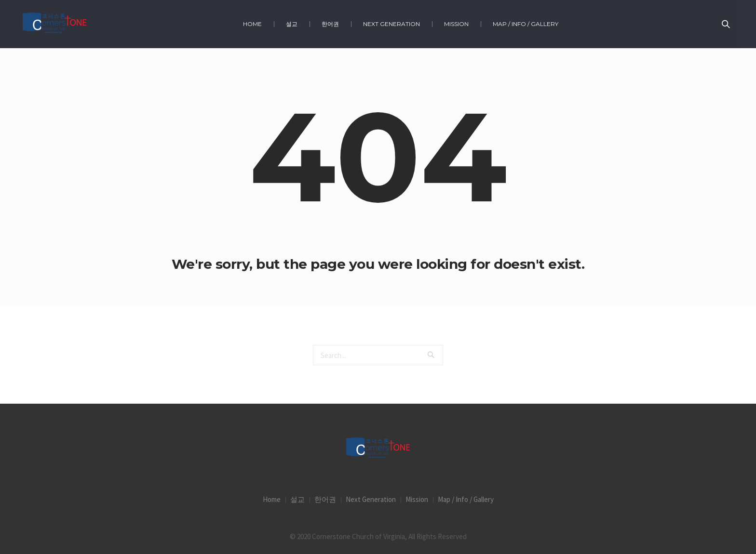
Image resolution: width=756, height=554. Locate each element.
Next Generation (371, 499)
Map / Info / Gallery (466, 499)
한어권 (325, 499)
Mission (417, 499)
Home (272, 499)
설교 (297, 499)
